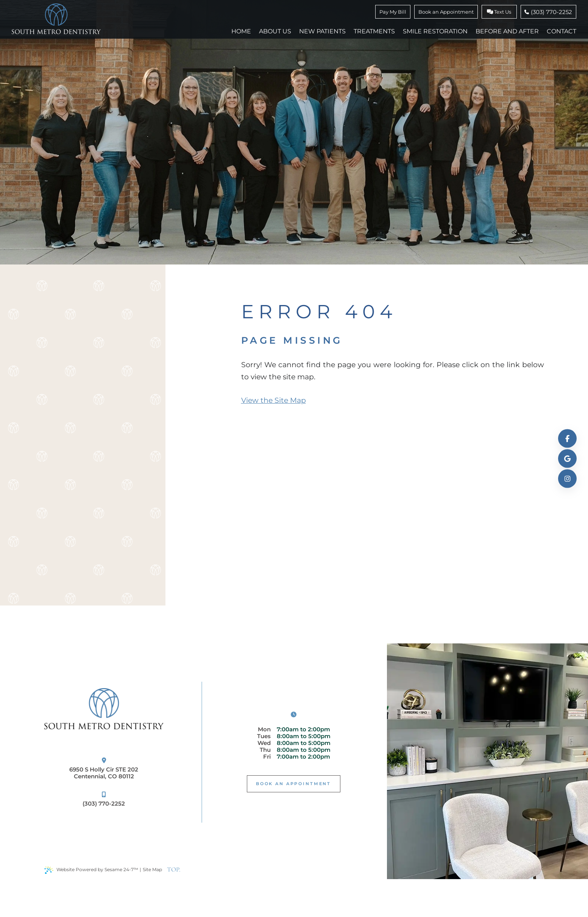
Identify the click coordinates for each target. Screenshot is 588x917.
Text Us (499, 12)
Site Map (152, 869)
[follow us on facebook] (567, 439)
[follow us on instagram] (567, 479)
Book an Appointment (446, 12)
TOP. (174, 869)
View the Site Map (274, 400)
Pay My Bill (393, 12)
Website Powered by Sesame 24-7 (91, 870)
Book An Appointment (293, 784)
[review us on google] (567, 459)
